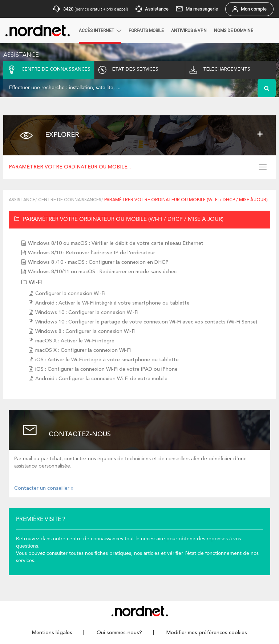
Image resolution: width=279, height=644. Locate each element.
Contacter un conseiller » (44, 488)
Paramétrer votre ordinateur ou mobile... (70, 167)
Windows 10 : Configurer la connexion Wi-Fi (87, 313)
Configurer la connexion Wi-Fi (70, 294)
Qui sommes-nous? (119, 633)
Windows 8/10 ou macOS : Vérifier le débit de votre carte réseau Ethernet (116, 243)
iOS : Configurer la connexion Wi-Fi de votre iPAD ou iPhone (106, 369)
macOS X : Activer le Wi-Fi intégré (75, 341)
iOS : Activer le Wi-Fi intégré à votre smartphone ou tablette (107, 360)
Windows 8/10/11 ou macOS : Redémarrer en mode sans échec (102, 272)
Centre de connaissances (70, 200)
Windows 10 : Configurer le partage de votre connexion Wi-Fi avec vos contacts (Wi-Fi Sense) (146, 322)
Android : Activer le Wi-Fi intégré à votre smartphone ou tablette (112, 303)
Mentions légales (52, 633)
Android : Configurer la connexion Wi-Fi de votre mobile (101, 379)
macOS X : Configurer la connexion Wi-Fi (83, 350)
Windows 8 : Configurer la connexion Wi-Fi (85, 331)
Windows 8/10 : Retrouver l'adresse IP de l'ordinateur (92, 253)
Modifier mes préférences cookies (207, 633)
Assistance (22, 200)
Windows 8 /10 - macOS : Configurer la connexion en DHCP (98, 262)
